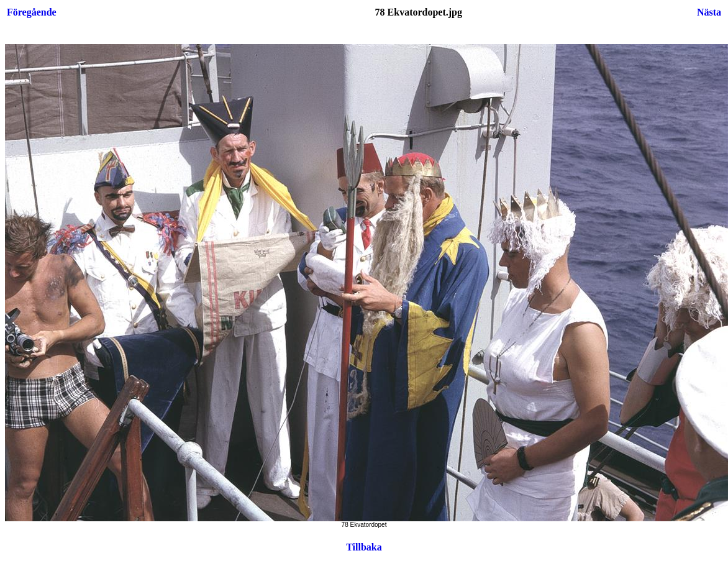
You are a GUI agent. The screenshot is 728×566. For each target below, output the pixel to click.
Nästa (709, 12)
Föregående (32, 12)
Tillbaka (364, 547)
